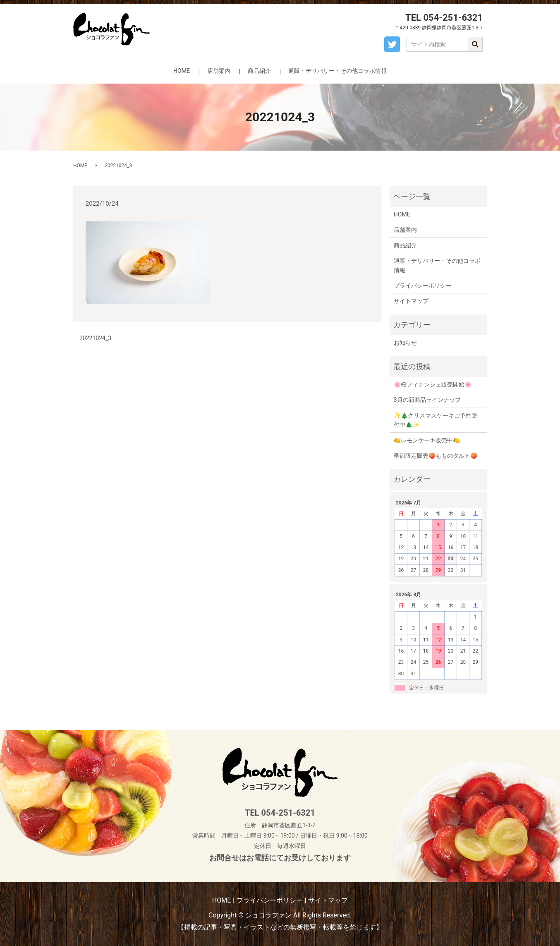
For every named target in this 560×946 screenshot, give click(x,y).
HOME (182, 71)
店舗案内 (219, 71)
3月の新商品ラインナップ (427, 400)
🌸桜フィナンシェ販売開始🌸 (433, 384)
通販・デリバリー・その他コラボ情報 (337, 71)
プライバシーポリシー (423, 286)
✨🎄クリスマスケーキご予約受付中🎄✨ (436, 420)
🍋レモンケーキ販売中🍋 (427, 440)
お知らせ (405, 343)
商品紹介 (259, 71)
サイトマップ (411, 301)
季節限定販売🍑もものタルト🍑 (436, 456)
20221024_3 (95, 338)
